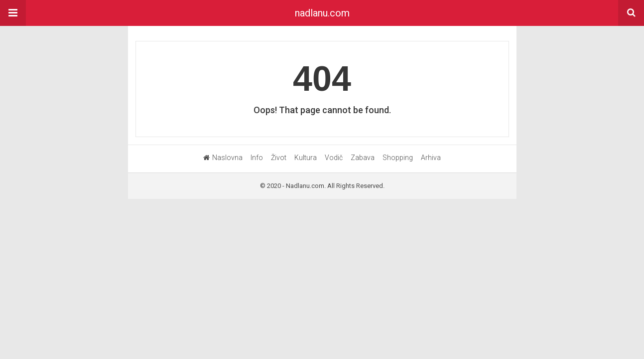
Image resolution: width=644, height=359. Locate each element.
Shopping (398, 158)
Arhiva (431, 158)
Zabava (363, 158)
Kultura (306, 158)
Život (279, 158)
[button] (13, 13)
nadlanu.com (322, 13)
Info (257, 158)
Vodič (334, 158)
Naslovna (223, 158)
